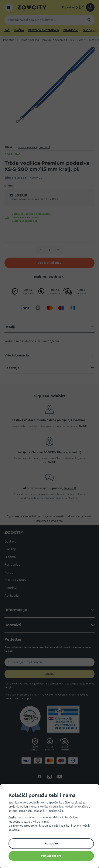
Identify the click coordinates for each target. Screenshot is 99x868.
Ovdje (12, 817)
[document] (51, 827)
